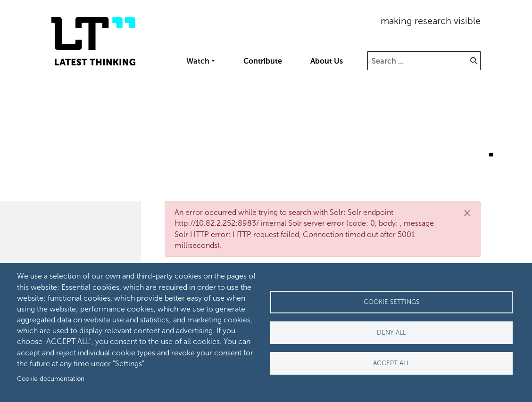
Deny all (391, 332)
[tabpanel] (266, 132)
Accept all (391, 363)
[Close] (467, 213)
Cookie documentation (51, 379)
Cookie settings (391, 302)
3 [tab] (505, 155)
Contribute (263, 61)
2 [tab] (491, 155)
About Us (327, 61)
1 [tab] (477, 155)
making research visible (431, 21)
